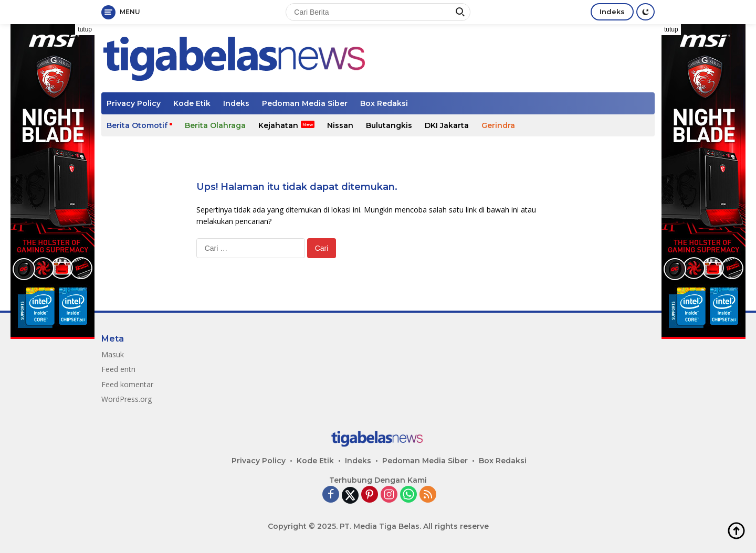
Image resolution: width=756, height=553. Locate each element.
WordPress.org (127, 399)
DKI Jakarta (447, 125)
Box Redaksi (384, 103)
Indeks (612, 12)
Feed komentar (127, 384)
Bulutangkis (389, 125)
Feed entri (118, 369)
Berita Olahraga (215, 125)
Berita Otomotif (137, 125)
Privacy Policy (134, 103)
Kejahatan (278, 125)
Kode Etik (192, 103)
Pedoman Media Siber (305, 103)
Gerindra (498, 125)
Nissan (340, 125)
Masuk (113, 354)
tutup (85, 29)
